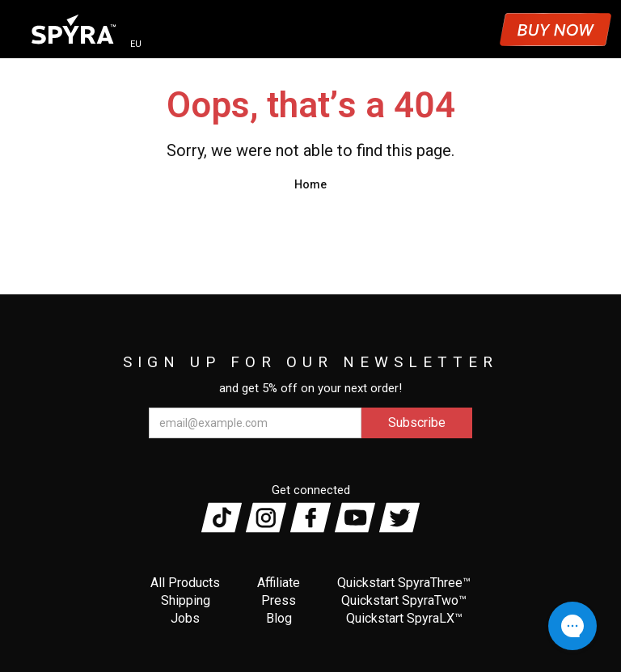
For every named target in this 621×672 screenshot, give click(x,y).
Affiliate (279, 583)
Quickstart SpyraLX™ (404, 618)
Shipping (186, 600)
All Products (185, 583)
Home (310, 184)
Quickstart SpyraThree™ (404, 583)
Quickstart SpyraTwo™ (404, 600)
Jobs (185, 618)
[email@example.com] (255, 423)
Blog (279, 618)
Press (279, 600)
